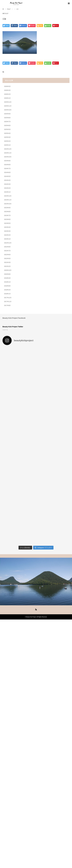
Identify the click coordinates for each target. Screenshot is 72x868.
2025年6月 (7, 126)
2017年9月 (7, 305)
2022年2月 (7, 266)
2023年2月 (7, 235)
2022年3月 (7, 262)
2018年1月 (7, 294)
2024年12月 (8, 149)
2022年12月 (8, 243)
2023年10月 (8, 204)
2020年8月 (7, 274)
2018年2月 (7, 290)
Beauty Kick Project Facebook (14, 318)
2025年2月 (7, 141)
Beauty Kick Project (31, 617)
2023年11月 (8, 200)
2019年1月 (7, 282)
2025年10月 (8, 110)
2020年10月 (8, 270)
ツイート (5, 330)
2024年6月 (7, 172)
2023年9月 (7, 208)
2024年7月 (7, 169)
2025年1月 (7, 145)
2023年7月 (7, 216)
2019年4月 (7, 278)
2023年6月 (7, 219)
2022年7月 (7, 251)
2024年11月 (8, 153)
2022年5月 (7, 259)
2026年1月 (7, 98)
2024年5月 (7, 176)
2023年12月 (8, 196)
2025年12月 (8, 102)
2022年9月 (7, 247)
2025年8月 (7, 118)
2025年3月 (7, 137)
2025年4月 (7, 133)
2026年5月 (7, 86)
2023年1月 (7, 239)
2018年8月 (7, 286)
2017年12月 (8, 298)
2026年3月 (7, 90)
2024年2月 (7, 188)
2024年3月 (7, 184)
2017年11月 (8, 302)
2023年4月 (7, 227)
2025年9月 (7, 114)
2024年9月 (7, 161)
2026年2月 (7, 94)
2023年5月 (7, 223)
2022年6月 (7, 255)
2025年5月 (7, 129)
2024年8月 (7, 165)
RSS (36, 609)
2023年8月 (7, 212)
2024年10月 (8, 157)
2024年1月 (7, 192)
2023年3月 (7, 231)
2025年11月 (8, 106)
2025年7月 (7, 122)
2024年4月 (7, 180)
